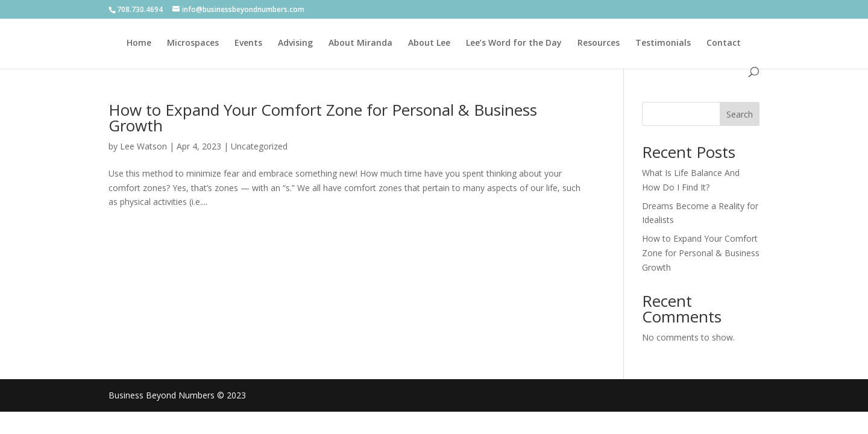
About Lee (429, 43)
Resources (599, 43)
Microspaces (193, 43)
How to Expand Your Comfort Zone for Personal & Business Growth (323, 118)
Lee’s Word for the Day (514, 43)
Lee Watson (143, 146)
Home (139, 43)
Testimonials (663, 43)
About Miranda (360, 43)
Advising (295, 43)
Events (248, 43)
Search (740, 114)
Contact (724, 43)
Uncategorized (259, 146)
